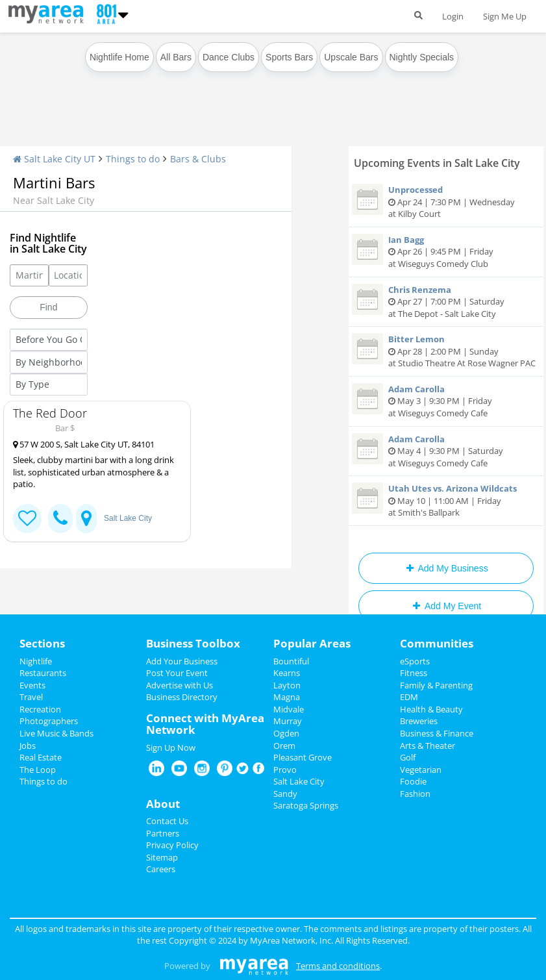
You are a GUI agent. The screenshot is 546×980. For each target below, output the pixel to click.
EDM (409, 697)
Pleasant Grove (303, 757)
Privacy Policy (172, 845)
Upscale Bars (351, 57)
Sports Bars (289, 57)
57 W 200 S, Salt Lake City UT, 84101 (84, 444)
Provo (285, 770)
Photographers (49, 721)
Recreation (40, 709)
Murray (288, 721)
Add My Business (446, 568)
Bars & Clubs (198, 159)
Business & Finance (437, 733)
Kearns (287, 673)
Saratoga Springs (306, 805)
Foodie (413, 781)
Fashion (415, 794)
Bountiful (291, 661)
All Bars (176, 57)
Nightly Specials (422, 57)
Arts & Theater (428, 746)
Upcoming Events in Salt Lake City (437, 163)
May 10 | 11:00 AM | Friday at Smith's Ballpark (446, 500)
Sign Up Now (171, 748)
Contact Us (167, 821)
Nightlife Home (119, 57)
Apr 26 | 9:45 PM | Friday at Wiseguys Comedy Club (446, 252)
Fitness (414, 673)
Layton (287, 685)
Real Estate (41, 757)
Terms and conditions (338, 966)
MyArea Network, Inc (291, 940)
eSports (415, 661)
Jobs (28, 746)
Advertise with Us (180, 685)
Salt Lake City (128, 518)
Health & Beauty (431, 709)
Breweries (419, 721)
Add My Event (446, 606)
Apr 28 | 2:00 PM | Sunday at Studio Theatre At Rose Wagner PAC (446, 351)
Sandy (285, 794)
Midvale (289, 709)
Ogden (286, 733)
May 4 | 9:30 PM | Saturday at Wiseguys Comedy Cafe (446, 451)
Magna (287, 697)
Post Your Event (177, 673)
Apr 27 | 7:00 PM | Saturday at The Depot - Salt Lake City (446, 302)
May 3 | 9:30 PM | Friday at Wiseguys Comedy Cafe (446, 401)
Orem (284, 746)
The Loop (38, 770)
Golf (408, 757)
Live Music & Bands (56, 733)
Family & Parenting (436, 685)
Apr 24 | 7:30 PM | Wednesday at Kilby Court (446, 202)
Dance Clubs (229, 57)
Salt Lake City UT (54, 159)
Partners (163, 833)
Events (32, 685)
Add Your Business (182, 661)
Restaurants (43, 673)
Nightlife (36, 661)
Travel (31, 697)
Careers (161, 869)
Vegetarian (421, 770)
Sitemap (162, 857)
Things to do (133, 159)
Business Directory (182, 697)
